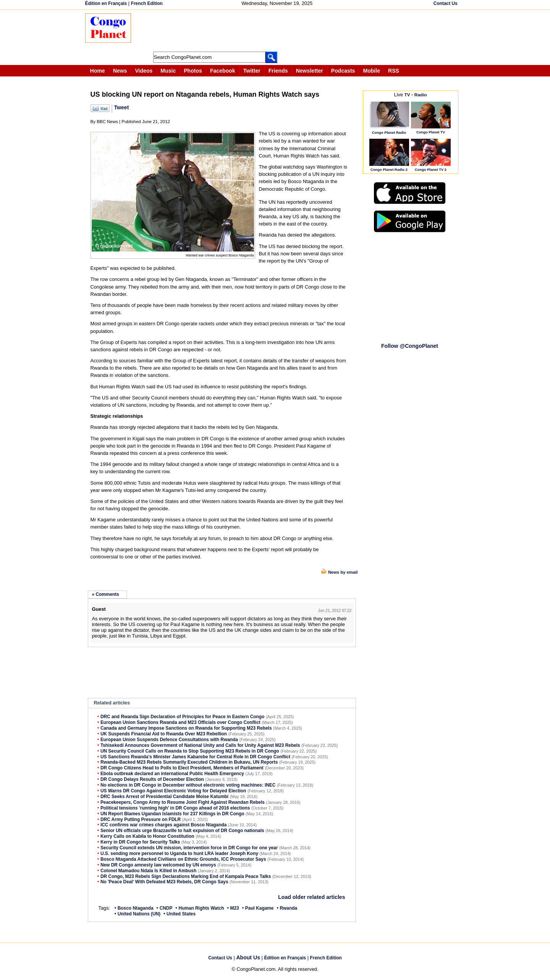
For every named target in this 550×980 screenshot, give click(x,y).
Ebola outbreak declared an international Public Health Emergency (172, 774)
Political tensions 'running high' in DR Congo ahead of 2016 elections (175, 808)
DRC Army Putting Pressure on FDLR (141, 819)
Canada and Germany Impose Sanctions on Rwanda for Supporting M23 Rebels (186, 728)
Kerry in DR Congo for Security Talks (140, 842)
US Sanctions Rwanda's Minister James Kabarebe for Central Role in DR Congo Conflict (195, 757)
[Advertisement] (278, 31)
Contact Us (446, 3)
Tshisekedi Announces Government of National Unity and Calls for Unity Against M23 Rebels (200, 745)
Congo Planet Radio (389, 132)
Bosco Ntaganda (136, 908)
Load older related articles (311, 897)
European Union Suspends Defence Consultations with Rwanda (169, 740)
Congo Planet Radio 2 (389, 170)
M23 (235, 908)
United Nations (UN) (139, 914)
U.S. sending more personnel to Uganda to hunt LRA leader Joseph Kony (179, 853)
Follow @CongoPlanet (410, 346)
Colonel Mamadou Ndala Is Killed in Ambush (148, 871)
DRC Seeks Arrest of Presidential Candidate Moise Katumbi (164, 797)
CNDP (166, 908)
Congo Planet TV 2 (431, 170)
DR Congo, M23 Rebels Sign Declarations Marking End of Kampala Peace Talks (186, 876)
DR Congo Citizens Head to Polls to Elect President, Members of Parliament (182, 768)
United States (181, 914)
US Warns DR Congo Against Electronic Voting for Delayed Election (173, 791)
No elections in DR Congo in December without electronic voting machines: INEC (188, 785)
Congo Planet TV (431, 132)
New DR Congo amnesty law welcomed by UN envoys (158, 865)
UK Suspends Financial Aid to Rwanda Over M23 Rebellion (164, 734)
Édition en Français (106, 3)
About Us (248, 957)
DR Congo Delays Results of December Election (152, 779)
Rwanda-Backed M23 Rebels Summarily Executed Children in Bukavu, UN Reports (189, 762)
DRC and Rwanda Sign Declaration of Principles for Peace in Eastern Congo (182, 717)
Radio (421, 95)
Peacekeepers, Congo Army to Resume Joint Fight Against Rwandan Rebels (183, 802)
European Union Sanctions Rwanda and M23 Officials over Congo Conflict (180, 722)
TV (407, 95)
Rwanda (289, 908)
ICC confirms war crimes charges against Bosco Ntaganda (163, 825)
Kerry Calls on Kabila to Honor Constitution (147, 836)
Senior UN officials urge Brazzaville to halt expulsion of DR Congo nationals (182, 831)
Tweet (122, 107)
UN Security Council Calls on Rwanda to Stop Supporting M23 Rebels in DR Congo (190, 751)
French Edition (147, 3)
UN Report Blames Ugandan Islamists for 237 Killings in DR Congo (172, 814)
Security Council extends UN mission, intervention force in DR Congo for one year (189, 848)
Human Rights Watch (201, 908)
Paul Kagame (260, 908)
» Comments (106, 594)
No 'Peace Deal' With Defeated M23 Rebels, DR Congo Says (164, 882)
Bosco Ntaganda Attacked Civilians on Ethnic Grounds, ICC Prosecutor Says (183, 859)
